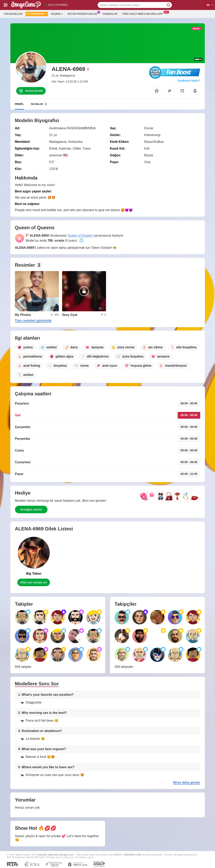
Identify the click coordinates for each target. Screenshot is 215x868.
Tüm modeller (13, 14)
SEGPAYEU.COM (133, 855)
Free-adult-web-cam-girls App (144, 14)
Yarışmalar (110, 14)
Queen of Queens (80, 236)
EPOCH (117, 855)
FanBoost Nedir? (189, 81)
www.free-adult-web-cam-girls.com (55, 855)
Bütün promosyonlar (83, 14)
